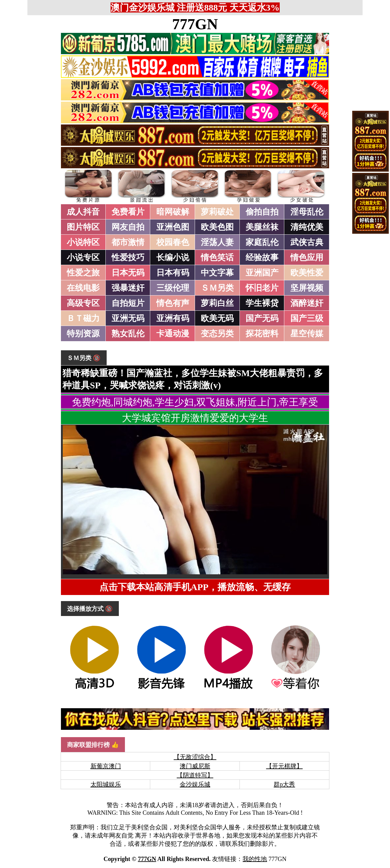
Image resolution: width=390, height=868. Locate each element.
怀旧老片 (262, 288)
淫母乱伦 (307, 212)
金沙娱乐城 (195, 784)
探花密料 (262, 334)
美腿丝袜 (262, 227)
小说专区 (83, 257)
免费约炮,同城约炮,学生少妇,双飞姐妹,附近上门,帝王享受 (195, 402)
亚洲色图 (173, 227)
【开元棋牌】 (284, 766)
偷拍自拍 (262, 212)
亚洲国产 (262, 273)
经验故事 (262, 257)
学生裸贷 (262, 303)
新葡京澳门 (106, 766)
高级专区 (83, 303)
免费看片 (128, 212)
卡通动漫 (173, 334)
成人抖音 (83, 212)
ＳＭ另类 (217, 288)
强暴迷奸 (128, 288)
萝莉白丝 (217, 303)
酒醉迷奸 (307, 303)
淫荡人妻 (217, 242)
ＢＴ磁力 (83, 318)
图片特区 (83, 227)
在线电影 (83, 288)
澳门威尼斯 (195, 766)
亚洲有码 (173, 318)
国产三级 (307, 318)
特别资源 (83, 334)
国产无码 (262, 318)
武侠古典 (307, 242)
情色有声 (173, 303)
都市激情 (128, 242)
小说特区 (83, 242)
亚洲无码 (128, 318)
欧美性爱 (307, 273)
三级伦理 (173, 288)
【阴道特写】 (195, 775)
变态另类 (217, 334)
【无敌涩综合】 (195, 757)
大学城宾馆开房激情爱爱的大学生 (195, 418)
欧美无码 (217, 318)
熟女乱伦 (128, 334)
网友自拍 (128, 227)
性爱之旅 (83, 273)
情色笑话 (217, 257)
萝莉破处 (217, 212)
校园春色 (173, 242)
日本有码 (173, 273)
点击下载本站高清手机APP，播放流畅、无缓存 (195, 587)
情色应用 (307, 257)
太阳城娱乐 (106, 784)
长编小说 (173, 257)
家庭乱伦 (262, 242)
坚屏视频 (307, 288)
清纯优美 (307, 227)
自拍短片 (128, 303)
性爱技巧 (128, 257)
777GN (195, 24)
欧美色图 (217, 227)
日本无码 (128, 273)
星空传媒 (307, 334)
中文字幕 (217, 273)
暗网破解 (173, 212)
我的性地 (255, 859)
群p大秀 (284, 784)
